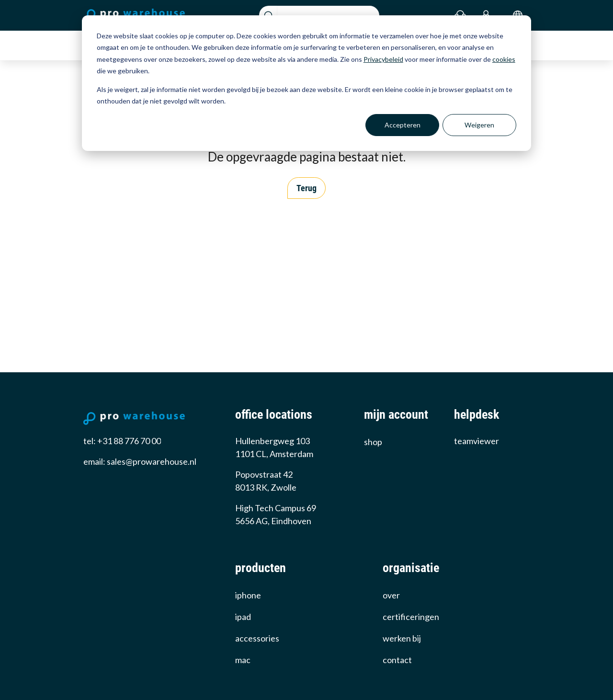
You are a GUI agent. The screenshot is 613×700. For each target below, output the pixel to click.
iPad (243, 617)
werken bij (402, 638)
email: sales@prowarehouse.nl (140, 461)
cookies (504, 59)
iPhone (248, 595)
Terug (306, 188)
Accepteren (403, 125)
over (391, 595)
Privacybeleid (383, 59)
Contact (397, 660)
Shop (373, 442)
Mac (243, 660)
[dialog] (306, 83)
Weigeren (479, 125)
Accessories (257, 638)
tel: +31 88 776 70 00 (122, 441)
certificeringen (411, 617)
